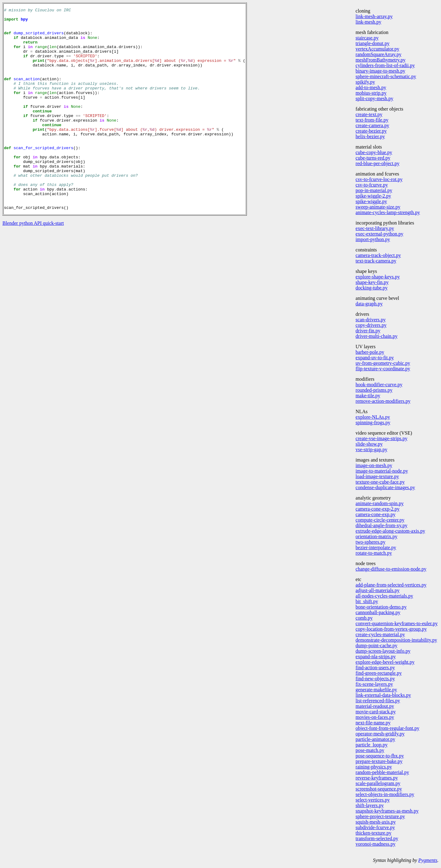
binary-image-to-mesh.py (380, 71)
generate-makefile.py (376, 690)
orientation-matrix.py (376, 536)
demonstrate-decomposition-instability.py (396, 640)
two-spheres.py (370, 542)
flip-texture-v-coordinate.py (383, 369)
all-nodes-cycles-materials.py (384, 596)
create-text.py (369, 114)
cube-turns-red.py (373, 158)
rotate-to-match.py (374, 553)
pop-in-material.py (374, 190)
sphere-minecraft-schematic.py (386, 76)
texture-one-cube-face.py (380, 482)
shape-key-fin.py (372, 282)
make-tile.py (368, 396)
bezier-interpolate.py (376, 547)
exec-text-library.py (375, 228)
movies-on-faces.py (375, 717)
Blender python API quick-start (33, 264)
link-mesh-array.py (374, 16)
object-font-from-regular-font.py (387, 728)
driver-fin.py (368, 331)
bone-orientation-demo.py (381, 607)
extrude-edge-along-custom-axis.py (390, 531)
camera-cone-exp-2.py (377, 509)
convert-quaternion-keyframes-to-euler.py (397, 623)
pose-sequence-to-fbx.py (380, 756)
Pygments (428, 860)
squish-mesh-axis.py (376, 822)
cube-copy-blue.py (374, 152)
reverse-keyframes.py (377, 778)
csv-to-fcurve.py (372, 185)
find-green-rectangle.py (379, 673)
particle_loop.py (371, 745)
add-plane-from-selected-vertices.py (391, 585)
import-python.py (373, 239)
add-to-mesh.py (371, 87)
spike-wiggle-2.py (373, 196)
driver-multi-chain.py (377, 336)
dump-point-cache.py (376, 645)
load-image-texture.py (377, 476)
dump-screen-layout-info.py (383, 651)
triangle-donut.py (373, 43)
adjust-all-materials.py (378, 590)
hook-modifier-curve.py (379, 385)
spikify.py (365, 82)
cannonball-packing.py (378, 612)
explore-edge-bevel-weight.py (385, 662)
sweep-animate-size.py (378, 207)
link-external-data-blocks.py (383, 695)
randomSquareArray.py (379, 54)
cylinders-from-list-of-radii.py (385, 65)
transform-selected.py (377, 838)
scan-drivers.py (371, 320)
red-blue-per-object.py (377, 163)
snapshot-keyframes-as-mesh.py (387, 811)
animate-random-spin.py (380, 503)
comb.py (364, 618)
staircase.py (367, 38)
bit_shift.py (367, 601)
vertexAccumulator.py (377, 49)
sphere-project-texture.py (380, 816)
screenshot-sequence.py (379, 789)
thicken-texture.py (373, 833)
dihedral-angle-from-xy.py (381, 525)
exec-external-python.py (379, 234)
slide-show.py (369, 444)
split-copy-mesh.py (374, 98)
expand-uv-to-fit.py (375, 358)
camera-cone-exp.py (375, 514)
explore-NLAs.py (373, 417)
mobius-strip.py (371, 93)
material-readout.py (375, 706)
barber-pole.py (370, 352)
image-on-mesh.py (374, 465)
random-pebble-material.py (382, 772)
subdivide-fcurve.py (375, 827)
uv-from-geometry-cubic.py (383, 363)
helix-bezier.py (370, 136)
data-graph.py (369, 304)
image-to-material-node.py (382, 471)
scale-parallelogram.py (378, 783)
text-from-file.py (372, 120)
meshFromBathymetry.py (381, 60)
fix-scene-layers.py (374, 684)
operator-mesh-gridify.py (380, 734)
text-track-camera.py (376, 261)
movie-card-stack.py (376, 712)
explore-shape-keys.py (378, 277)
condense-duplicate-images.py (385, 487)
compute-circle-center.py (380, 520)
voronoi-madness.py (375, 844)
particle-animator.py (375, 739)
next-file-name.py (373, 723)
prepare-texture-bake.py (379, 761)
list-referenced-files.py (378, 701)
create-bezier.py (371, 131)
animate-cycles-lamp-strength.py (388, 212)
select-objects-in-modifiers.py (385, 794)
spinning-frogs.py (373, 423)
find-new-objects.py (375, 679)
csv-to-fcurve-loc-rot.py (379, 179)
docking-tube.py (371, 288)
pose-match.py (370, 750)
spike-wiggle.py (371, 201)
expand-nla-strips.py (376, 657)
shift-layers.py (370, 805)
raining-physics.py (374, 767)
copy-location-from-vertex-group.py (391, 629)
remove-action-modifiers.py (383, 401)
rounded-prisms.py (374, 390)
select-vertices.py (373, 800)
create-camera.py (372, 125)
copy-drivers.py (371, 325)
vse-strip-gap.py (371, 449)
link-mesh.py (368, 22)
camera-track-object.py (378, 255)
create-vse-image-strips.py (381, 438)
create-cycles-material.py (380, 634)
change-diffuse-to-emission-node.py (391, 569)
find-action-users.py (375, 668)
